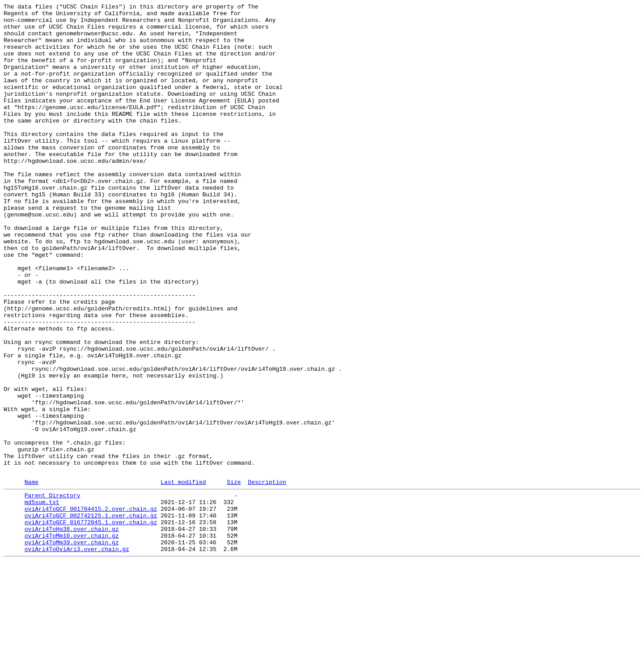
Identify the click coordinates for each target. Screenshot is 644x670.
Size (234, 577)
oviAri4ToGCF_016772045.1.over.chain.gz (91, 624)
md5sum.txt (42, 600)
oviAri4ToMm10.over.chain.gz (72, 640)
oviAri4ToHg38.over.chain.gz (72, 632)
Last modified (183, 577)
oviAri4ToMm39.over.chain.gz (72, 648)
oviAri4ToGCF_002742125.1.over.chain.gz (91, 616)
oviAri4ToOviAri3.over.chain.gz (77, 656)
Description (267, 577)
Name (32, 577)
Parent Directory (53, 592)
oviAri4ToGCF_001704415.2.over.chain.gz (91, 608)
